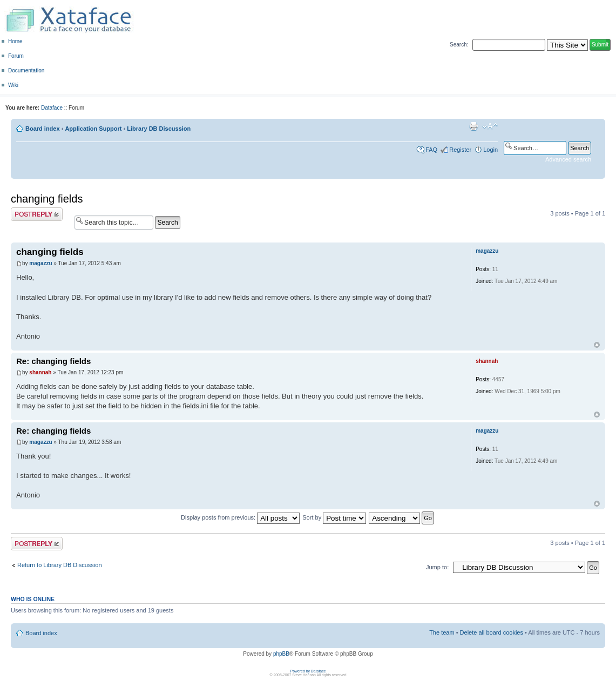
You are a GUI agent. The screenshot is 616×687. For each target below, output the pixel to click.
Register (460, 150)
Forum (16, 56)
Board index (43, 129)
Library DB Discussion (159, 129)
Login (490, 150)
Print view (473, 126)
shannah (40, 372)
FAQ (431, 150)
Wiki (13, 85)
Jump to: (437, 567)
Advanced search (568, 159)
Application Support (93, 129)
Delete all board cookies (492, 632)
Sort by (334, 517)
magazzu (40, 263)
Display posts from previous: (240, 517)
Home (15, 41)
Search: (459, 45)
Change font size (490, 126)
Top (597, 345)
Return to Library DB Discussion (60, 565)
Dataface (52, 108)
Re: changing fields (53, 361)
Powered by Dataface (308, 671)
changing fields (47, 199)
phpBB (281, 654)
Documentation (26, 70)
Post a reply (37, 214)
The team (442, 632)
